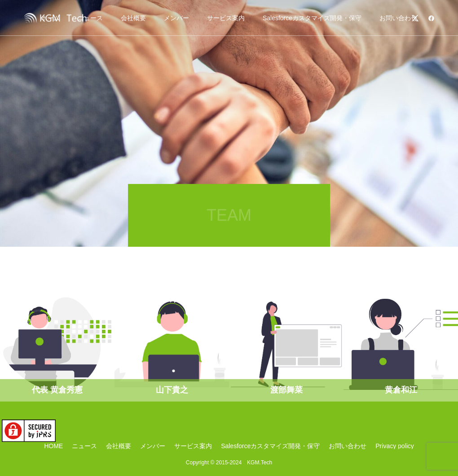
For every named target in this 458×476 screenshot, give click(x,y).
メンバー (176, 18)
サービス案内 (226, 18)
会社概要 (133, 18)
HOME (53, 446)
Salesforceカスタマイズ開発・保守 (312, 18)
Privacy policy (395, 446)
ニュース (84, 446)
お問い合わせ (398, 18)
